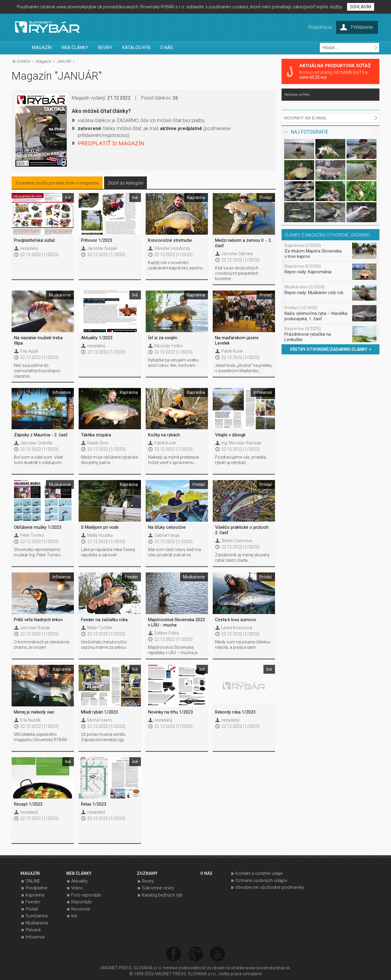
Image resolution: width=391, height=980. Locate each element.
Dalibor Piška (166, 633)
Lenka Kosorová (237, 628)
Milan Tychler (100, 628)
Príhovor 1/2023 (97, 240)
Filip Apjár (29, 351)
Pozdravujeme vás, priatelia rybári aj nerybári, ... (241, 460)
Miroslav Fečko (169, 346)
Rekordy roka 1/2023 (235, 712)
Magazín (44, 61)
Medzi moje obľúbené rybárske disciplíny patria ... (109, 460)
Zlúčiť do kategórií (125, 183)
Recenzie (81, 909)
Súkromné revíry (158, 888)
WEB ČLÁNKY (75, 48)
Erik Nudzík (30, 720)
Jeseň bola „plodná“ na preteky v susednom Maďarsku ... (244, 368)
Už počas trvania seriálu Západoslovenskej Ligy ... (104, 737)
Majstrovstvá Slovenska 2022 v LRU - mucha (177, 622)
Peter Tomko (32, 535)
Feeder (33, 902)
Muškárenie (37, 923)
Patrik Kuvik (232, 351)
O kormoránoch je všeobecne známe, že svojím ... (42, 645)
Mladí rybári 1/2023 (99, 712)
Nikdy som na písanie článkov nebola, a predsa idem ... (243, 645)
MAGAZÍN (42, 48)
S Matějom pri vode (100, 527)
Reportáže (82, 902)
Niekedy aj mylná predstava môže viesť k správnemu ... (173, 460)
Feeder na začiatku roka (104, 620)
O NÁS (167, 48)
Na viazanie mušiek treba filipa (38, 340)
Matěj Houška (100, 535)
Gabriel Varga (167, 535)
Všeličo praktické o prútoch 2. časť (242, 530)
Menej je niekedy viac (34, 712)
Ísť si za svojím (163, 338)
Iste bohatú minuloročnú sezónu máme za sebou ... (105, 645)
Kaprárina (35, 895)
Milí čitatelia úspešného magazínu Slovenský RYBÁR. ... (43, 737)
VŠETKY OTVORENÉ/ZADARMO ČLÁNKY (331, 349)
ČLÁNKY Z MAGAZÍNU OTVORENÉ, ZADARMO (328, 235)
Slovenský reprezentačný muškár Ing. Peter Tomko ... (39, 552)
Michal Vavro (100, 720)
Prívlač (32, 909)
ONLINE (33, 881)
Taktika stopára (96, 435)
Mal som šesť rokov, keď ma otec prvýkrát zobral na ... (174, 552)
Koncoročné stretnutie (170, 240)
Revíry (148, 881)
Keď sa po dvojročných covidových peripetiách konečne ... (237, 273)
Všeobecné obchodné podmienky (270, 887)
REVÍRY (105, 48)
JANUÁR (64, 61)
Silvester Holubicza (172, 248)
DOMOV (24, 61)
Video (77, 888)
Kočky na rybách (164, 435)
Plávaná (33, 930)
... (15, 263)
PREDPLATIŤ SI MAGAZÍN (111, 143)
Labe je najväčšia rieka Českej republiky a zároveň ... (108, 552)
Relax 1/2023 (94, 804)
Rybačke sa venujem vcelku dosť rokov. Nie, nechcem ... (174, 363)
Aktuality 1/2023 (97, 338)
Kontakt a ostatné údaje (259, 873)
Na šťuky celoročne (167, 527)
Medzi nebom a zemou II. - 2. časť (243, 243)
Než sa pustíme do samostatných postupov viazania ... (37, 371)
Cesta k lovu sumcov (236, 620)
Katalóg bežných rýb (162, 895)
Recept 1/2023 (28, 804)
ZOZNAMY (147, 873)
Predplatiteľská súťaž (34, 240)
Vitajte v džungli (230, 435)
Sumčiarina (36, 916)
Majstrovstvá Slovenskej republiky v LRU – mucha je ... (175, 650)
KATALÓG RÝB (136, 48)
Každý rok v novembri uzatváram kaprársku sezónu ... (175, 268)
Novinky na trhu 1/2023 (170, 712)
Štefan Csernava (237, 541)
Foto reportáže (86, 895)
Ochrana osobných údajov (261, 880)
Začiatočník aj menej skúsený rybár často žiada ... (242, 558)
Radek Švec (98, 443)
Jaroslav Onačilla (36, 443)
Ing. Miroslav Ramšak (241, 443)
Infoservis (35, 937)
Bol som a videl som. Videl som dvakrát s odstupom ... (40, 460)
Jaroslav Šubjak (102, 248)
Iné (74, 916)
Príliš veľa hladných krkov (38, 620)
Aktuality (79, 881)
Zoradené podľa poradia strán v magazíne (57, 183)
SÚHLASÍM (361, 7)
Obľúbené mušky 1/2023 (38, 527)
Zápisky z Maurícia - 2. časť (41, 435)
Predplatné (36, 888)
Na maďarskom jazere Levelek (237, 340)
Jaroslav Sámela (237, 254)
